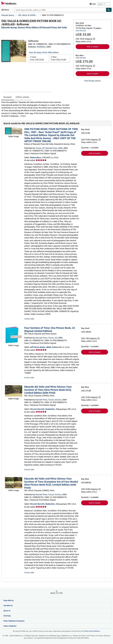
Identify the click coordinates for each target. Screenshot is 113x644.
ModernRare (36, 157)
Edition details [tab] (23, 97)
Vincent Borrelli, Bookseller (42, 409)
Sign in (101, 4)
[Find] (109, 10)
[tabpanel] (36, 109)
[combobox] (60, 10)
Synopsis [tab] (8, 97)
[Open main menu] (6, 10)
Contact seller (29, 319)
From (39, 58)
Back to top (57, 593)
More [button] (23, 116)
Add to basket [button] (93, 47)
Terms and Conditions (92, 631)
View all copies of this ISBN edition (44, 52)
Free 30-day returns (93, 81)
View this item (81, 31)
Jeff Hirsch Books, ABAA (41, 347)
